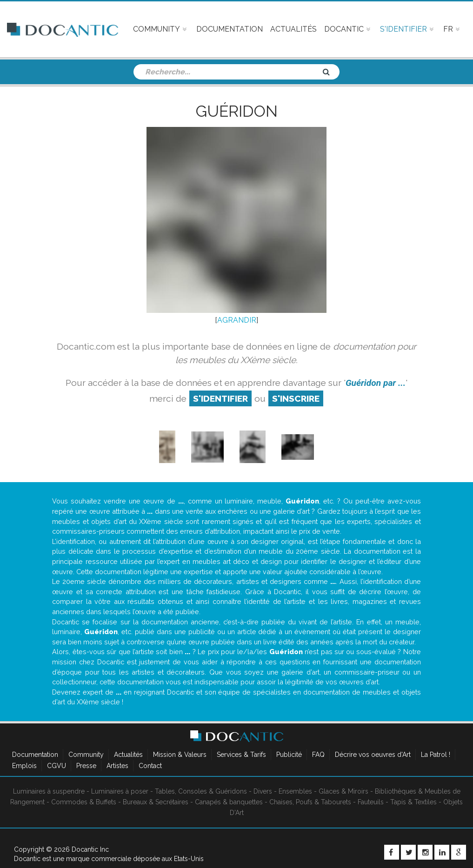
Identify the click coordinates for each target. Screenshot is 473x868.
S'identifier (220, 398)
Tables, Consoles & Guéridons (201, 791)
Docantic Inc (90, 849)
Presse (86, 766)
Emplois (24, 766)
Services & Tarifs (241, 755)
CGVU (57, 766)
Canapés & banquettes (229, 802)
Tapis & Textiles (413, 802)
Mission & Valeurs (180, 755)
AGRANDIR (237, 320)
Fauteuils (371, 802)
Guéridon (237, 111)
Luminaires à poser (120, 791)
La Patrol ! (436, 755)
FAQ (318, 755)
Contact (150, 766)
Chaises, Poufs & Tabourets (310, 802)
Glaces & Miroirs (343, 791)
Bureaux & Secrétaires (156, 802)
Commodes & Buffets (84, 802)
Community (86, 755)
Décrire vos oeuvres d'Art (373, 755)
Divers (263, 791)
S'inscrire (296, 398)
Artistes (117, 766)
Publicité (289, 755)
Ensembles (295, 791)
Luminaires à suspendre (49, 791)
